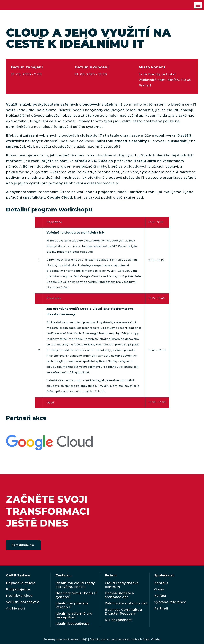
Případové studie (21, 583)
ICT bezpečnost (118, 620)
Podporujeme (18, 589)
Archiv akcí (16, 608)
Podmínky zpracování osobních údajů (65, 639)
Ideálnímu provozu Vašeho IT (72, 605)
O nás (159, 589)
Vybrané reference (170, 602)
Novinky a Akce (19, 596)
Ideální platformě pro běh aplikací (74, 615)
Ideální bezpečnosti (73, 624)
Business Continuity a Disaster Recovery (124, 612)
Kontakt (161, 583)
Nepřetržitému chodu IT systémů (76, 595)
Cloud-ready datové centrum (122, 585)
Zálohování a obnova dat (126, 603)
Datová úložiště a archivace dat (119, 595)
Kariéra (160, 596)
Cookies (156, 639)
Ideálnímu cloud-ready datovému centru (75, 585)
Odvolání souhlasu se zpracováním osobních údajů (119, 639)
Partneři (161, 608)
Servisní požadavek (22, 602)
